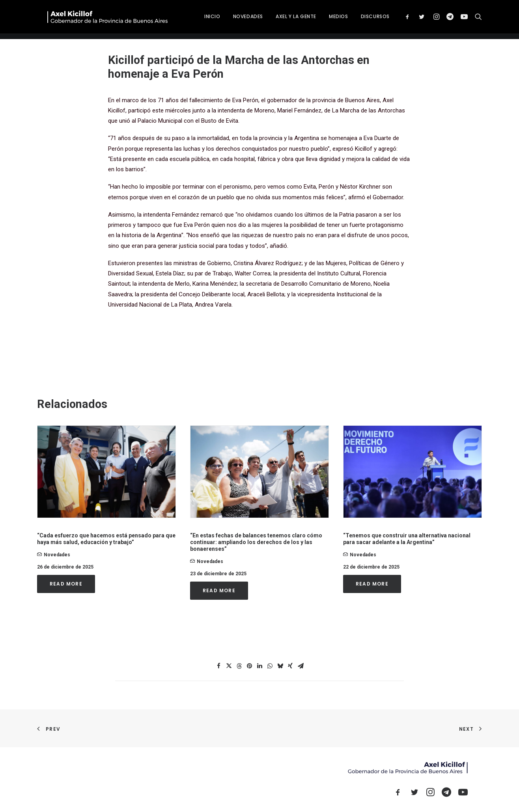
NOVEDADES (278, 20)
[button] (439, 20)
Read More (66, 584)
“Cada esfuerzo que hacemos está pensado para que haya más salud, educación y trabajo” (106, 539)
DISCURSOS (405, 20)
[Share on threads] (239, 666)
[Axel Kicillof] (126, 20)
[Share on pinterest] (249, 666)
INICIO (242, 20)
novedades (57, 555)
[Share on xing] (290, 666)
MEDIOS (369, 20)
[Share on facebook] (218, 666)
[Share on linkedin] (259, 666)
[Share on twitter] (229, 666)
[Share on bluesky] (280, 666)
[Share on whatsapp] (270, 666)
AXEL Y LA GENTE (326, 20)
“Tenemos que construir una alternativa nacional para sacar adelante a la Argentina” (407, 539)
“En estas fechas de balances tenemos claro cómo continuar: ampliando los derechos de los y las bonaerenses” (256, 542)
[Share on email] (301, 666)
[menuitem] (242, 20)
